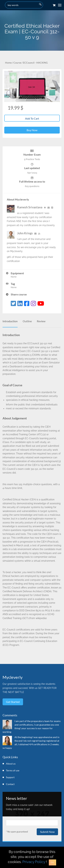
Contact (10, 784)
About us (11, 764)
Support (10, 777)
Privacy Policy (34, 862)
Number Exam (32, 154)
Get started (13, 702)
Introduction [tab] (10, 321)
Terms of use (13, 770)
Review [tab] (41, 321)
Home (8, 63)
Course (17, 63)
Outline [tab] (27, 321)
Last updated (32, 168)
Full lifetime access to (32, 181)
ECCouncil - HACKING (35, 63)
